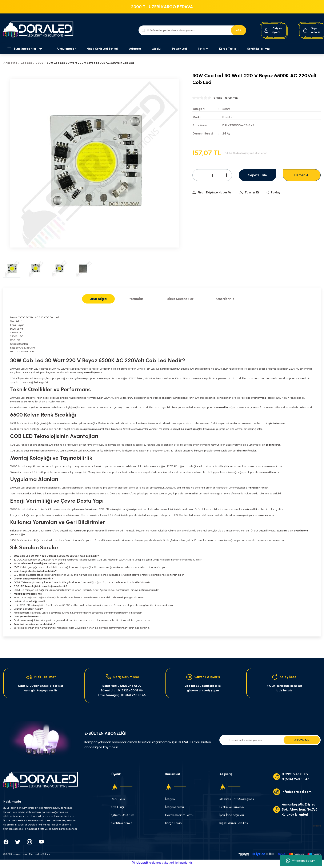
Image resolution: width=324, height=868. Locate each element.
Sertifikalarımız (258, 49)
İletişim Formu (175, 807)
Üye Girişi (118, 807)
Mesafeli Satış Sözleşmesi (237, 799)
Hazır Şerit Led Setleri (102, 49)
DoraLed (228, 117)
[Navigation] (27, 49)
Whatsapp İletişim (301, 861)
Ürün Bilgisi (98, 299)
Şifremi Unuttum (123, 815)
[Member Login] (266, 30)
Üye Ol (276, 32)
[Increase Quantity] (227, 175)
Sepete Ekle (258, 175)
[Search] (192, 30)
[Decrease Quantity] (198, 175)
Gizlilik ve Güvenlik (232, 807)
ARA (239, 30)
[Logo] (41, 30)
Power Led (180, 49)
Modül (157, 49)
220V (226, 109)
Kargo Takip (228, 49)
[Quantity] (212, 175)
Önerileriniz (225, 299)
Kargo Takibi (174, 823)
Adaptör (135, 49)
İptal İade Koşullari (232, 815)
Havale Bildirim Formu (180, 815)
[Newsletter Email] (270, 740)
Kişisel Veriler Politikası (234, 823)
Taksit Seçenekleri (180, 299)
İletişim (203, 49)
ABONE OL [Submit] (302, 740)
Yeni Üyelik (118, 799)
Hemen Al (302, 175)
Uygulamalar (67, 49)
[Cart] (312, 30)
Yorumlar (136, 299)
